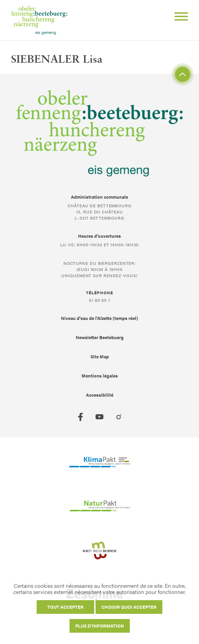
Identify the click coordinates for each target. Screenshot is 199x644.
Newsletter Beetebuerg (100, 337)
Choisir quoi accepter (129, 607)
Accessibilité (100, 395)
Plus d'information (100, 626)
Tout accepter (65, 607)
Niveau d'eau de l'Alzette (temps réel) (99, 318)
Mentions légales (100, 376)
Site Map (100, 356)
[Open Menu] (178, 17)
